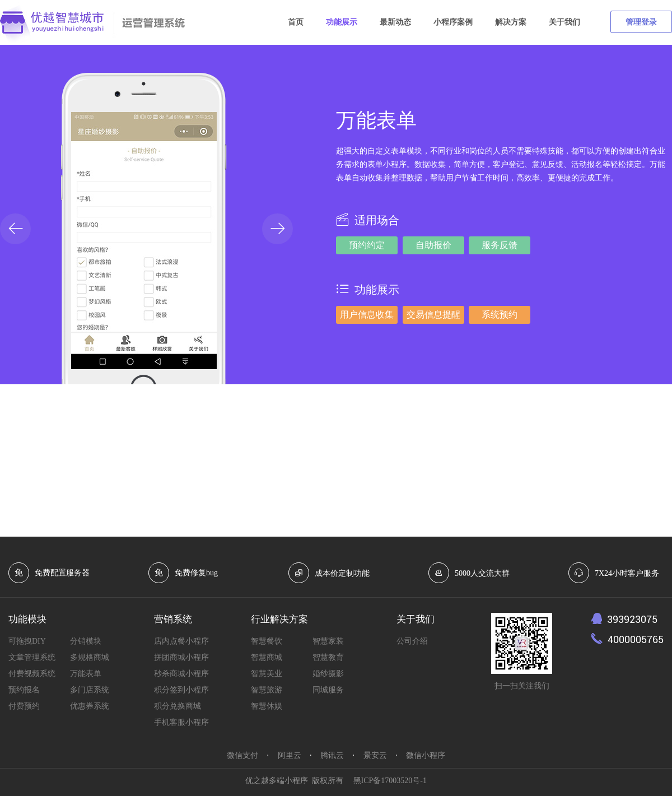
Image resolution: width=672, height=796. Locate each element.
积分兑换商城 (178, 706)
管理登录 (641, 22)
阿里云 (290, 755)
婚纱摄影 (328, 674)
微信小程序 (426, 755)
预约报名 (24, 690)
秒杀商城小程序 (181, 674)
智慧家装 (328, 641)
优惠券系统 (90, 706)
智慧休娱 (267, 706)
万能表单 (86, 674)
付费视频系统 (32, 674)
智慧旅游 (267, 690)
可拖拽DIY (27, 641)
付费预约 (24, 706)
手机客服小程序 (181, 722)
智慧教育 (328, 657)
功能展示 (342, 22)
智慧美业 (267, 674)
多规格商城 (90, 657)
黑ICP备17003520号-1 (390, 781)
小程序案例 (453, 22)
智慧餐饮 (267, 641)
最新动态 (395, 22)
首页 (296, 22)
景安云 (375, 755)
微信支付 (242, 755)
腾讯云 (332, 755)
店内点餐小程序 (181, 641)
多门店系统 (90, 690)
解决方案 (511, 22)
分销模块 (86, 641)
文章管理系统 (32, 657)
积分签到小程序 (181, 690)
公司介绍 (412, 641)
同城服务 (328, 690)
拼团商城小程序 (181, 657)
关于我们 (564, 22)
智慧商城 (267, 657)
